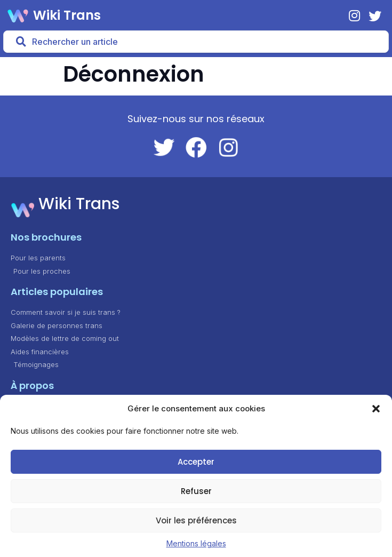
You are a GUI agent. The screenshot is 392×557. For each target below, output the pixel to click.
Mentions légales (196, 543)
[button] (376, 409)
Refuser (196, 491)
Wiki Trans (67, 15)
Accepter (196, 462)
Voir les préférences (196, 520)
